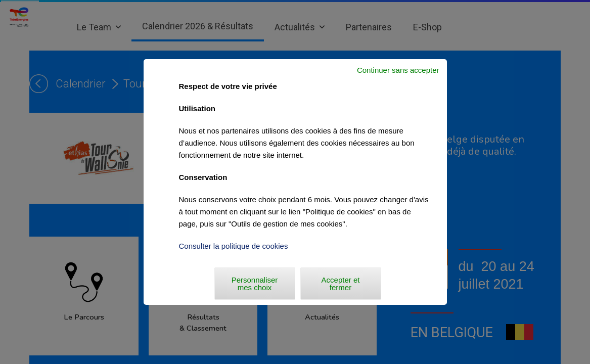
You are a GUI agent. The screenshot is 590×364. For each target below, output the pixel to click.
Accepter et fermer (341, 284)
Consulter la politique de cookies (234, 246)
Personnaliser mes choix (255, 284)
